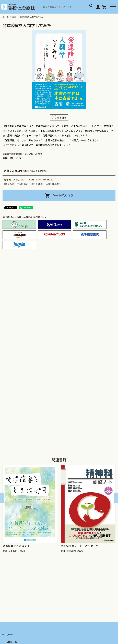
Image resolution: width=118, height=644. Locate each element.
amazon (19, 235)
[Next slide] (116, 498)
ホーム (6, 17)
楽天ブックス (54, 235)
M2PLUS (54, 224)
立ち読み (62, 117)
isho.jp (19, 224)
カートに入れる (63, 195)
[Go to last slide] (2, 498)
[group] (30, 511)
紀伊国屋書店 (90, 235)
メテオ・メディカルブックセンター (90, 224)
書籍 (14, 17)
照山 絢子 (9, 158)
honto (19, 245)
